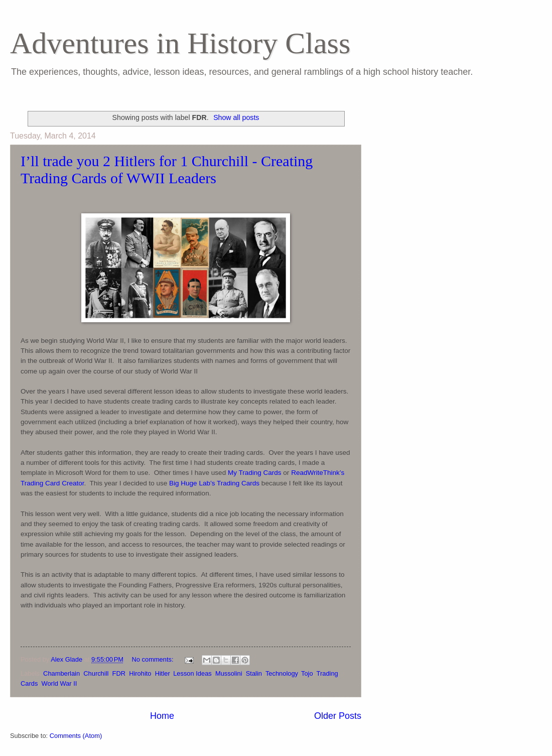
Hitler (162, 673)
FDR (119, 673)
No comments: (154, 659)
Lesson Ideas (192, 673)
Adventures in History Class (180, 43)
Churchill (96, 673)
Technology (282, 673)
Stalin (254, 673)
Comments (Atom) (76, 736)
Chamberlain (61, 673)
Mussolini (229, 673)
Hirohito (140, 673)
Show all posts (236, 117)
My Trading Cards (255, 473)
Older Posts (338, 716)
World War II (59, 683)
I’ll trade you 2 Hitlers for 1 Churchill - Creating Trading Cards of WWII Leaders (167, 169)
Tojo (307, 673)
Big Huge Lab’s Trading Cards (214, 483)
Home (162, 716)
